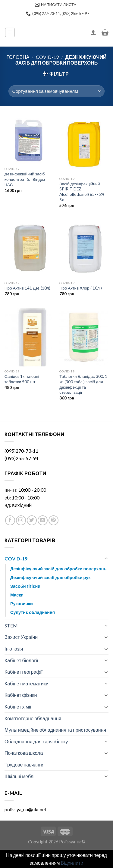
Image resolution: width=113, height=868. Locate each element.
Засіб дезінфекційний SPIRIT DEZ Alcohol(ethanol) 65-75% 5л (82, 192)
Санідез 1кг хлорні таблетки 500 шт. (22, 379)
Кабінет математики (27, 683)
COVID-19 (47, 57)
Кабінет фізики (21, 695)
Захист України (21, 637)
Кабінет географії (24, 672)
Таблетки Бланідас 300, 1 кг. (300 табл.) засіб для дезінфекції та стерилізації (83, 384)
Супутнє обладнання (33, 612)
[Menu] (10, 32)
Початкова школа (24, 753)
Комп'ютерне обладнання (33, 718)
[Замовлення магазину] (56, 91)
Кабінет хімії (18, 707)
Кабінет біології (21, 660)
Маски (17, 595)
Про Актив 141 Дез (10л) (27, 288)
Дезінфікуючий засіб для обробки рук (50, 577)
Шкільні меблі (19, 776)
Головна (18, 57)
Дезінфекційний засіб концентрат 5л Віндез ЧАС (25, 179)
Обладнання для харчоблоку (36, 741)
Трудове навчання (25, 765)
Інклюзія (14, 649)
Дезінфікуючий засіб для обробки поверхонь (58, 569)
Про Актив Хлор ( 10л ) (80, 288)
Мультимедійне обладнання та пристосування (55, 730)
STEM (11, 625)
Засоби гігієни (25, 586)
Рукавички (22, 604)
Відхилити (72, 863)
